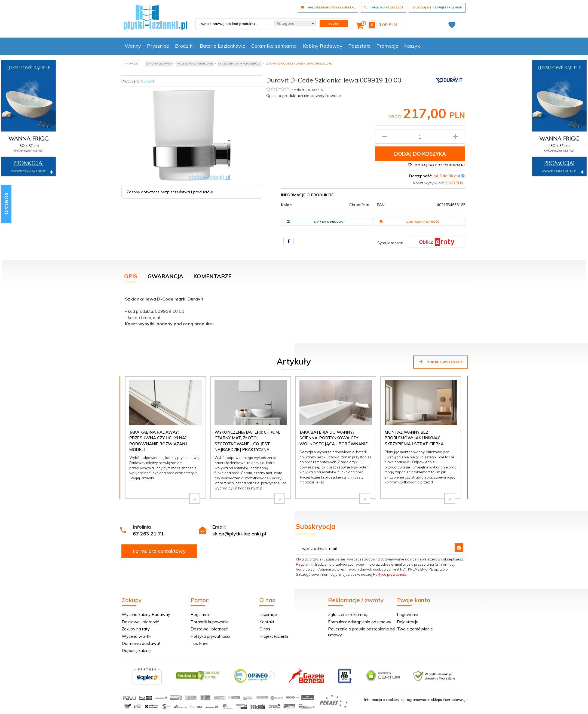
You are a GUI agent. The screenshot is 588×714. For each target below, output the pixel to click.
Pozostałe (359, 46)
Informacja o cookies (382, 700)
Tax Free (199, 643)
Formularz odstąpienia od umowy (360, 622)
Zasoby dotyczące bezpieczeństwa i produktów (170, 192)
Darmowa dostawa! (141, 643)
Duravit (147, 81)
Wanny (133, 46)
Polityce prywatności (390, 574)
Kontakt (267, 622)
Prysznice (158, 46)
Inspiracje (268, 615)
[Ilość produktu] (420, 137)
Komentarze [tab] (212, 276)
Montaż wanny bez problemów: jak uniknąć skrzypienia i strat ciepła (414, 438)
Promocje (387, 46)
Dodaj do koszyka (420, 154)
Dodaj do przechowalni (436, 165)
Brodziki (184, 46)
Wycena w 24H (137, 636)
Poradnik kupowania (210, 622)
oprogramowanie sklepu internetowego (434, 700)
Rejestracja (408, 622)
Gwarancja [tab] (165, 276)
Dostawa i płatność (409, 222)
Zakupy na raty (136, 629)
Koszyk (412, 46)
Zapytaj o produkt (316, 222)
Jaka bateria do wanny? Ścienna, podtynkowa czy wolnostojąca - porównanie (334, 438)
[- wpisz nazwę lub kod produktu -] (233, 24)
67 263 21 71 (148, 534)
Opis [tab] (131, 276)
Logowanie (408, 615)
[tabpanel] (294, 310)
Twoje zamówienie (415, 629)
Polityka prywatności (210, 636)
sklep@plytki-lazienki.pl (239, 534)
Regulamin (305, 564)
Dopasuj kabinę (136, 650)
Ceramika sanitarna (274, 46)
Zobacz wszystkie (441, 361)
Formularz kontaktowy (159, 551)
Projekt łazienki (274, 636)
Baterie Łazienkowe (223, 46)
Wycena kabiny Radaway (146, 615)
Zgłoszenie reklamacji (348, 615)
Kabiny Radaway (323, 46)
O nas (265, 629)
